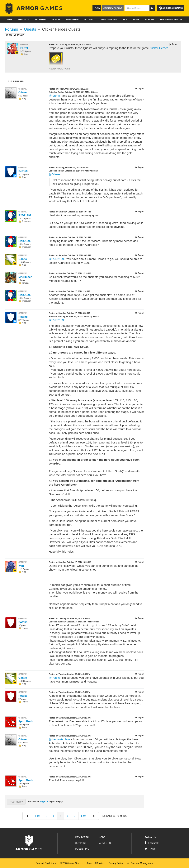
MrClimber (25, 277)
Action (56, 20)
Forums (150, 20)
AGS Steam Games (171, 8)
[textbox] (137, 8)
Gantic (23, 259)
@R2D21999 (57, 259)
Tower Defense (108, 20)
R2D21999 (25, 215)
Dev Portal (83, 837)
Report (174, 44)
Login (97, 8)
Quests (30, 29)
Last (84, 816)
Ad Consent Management (140, 863)
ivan (21, 566)
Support (81, 843)
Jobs (102, 837)
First (38, 816)
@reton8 (54, 96)
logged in (44, 801)
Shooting (40, 20)
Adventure (72, 20)
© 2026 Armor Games (71, 863)
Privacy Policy (116, 863)
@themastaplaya (60, 739)
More (136, 20)
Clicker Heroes (159, 48)
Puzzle (89, 20)
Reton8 (23, 171)
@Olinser (55, 174)
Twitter (151, 849)
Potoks (23, 622)
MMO (9, 20)
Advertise (106, 843)
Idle (125, 20)
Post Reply (16, 802)
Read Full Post (59, 69)
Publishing (82, 849)
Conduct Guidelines (46, 863)
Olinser (23, 92)
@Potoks (55, 678)
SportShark (26, 721)
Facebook (152, 843)
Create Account (113, 8)
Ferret (24, 48)
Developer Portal (171, 20)
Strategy (23, 20)
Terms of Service (95, 863)
